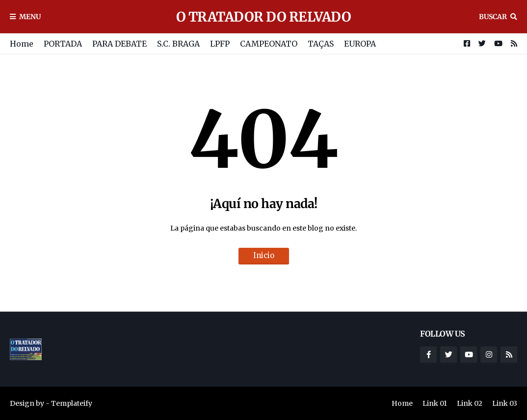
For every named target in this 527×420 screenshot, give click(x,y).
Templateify (72, 403)
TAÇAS (321, 44)
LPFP (220, 44)
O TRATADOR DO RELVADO (264, 17)
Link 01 (435, 403)
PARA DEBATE (119, 44)
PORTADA (63, 44)
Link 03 (505, 403)
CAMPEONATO (269, 44)
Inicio (264, 255)
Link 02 (470, 403)
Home (22, 44)
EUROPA (360, 44)
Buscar (493, 17)
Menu (30, 17)
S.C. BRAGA (178, 44)
